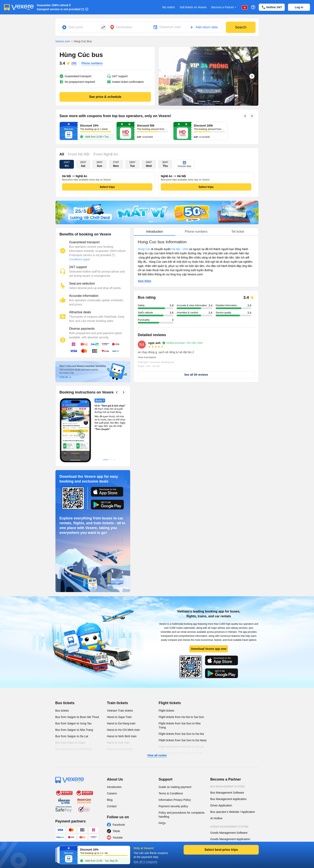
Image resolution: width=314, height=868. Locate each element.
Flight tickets (170, 703)
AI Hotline (216, 818)
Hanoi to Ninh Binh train (122, 736)
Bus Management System (227, 787)
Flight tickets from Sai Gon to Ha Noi (181, 734)
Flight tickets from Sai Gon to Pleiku (181, 753)
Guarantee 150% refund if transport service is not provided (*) (61, 7)
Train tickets (117, 703)
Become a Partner (224, 7)
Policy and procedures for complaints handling (182, 815)
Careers (112, 793)
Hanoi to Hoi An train (120, 749)
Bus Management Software (227, 793)
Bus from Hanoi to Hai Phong (73, 749)
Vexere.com (63, 41)
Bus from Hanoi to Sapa (70, 743)
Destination (124, 27)
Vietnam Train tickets (120, 711)
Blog (110, 800)
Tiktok (116, 831)
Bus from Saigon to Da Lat (72, 736)
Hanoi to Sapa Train (119, 717)
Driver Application (221, 805)
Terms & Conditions (171, 793)
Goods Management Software (229, 833)
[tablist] (196, 232)
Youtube (118, 838)
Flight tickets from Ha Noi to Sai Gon (181, 717)
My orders (169, 7)
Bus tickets (65, 703)
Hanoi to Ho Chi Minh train (123, 730)
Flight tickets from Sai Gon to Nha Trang (180, 725)
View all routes (157, 755)
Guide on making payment (175, 787)
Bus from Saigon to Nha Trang (74, 730)
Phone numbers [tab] (196, 232)
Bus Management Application (228, 799)
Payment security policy (173, 806)
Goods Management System (229, 827)
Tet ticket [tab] (238, 232)
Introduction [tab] (155, 232)
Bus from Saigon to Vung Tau (73, 723)
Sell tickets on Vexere (193, 7)
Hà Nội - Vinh (180, 249)
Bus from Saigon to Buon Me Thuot (77, 717)
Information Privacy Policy (175, 800)
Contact (112, 806)
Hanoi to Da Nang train (121, 723)
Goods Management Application (230, 839)
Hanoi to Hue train (118, 743)
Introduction (114, 787)
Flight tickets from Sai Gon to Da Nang (183, 740)
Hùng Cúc (144, 249)
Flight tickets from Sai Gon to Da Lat (181, 747)
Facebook (119, 825)
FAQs (162, 823)
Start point (76, 27)
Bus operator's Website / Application (233, 812)
